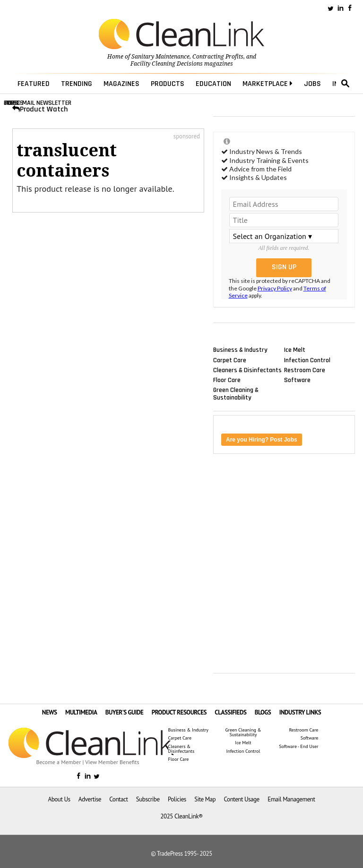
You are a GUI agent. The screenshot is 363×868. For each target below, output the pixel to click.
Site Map (205, 799)
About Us (59, 799)
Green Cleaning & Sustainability (236, 394)
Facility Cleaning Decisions (167, 64)
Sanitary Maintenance (160, 57)
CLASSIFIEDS (230, 712)
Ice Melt (295, 350)
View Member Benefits (112, 762)
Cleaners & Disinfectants (247, 370)
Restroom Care (305, 370)
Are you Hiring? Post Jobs (262, 440)
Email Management (291, 799)
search (346, 84)
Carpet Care (230, 360)
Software (297, 380)
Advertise (90, 799)
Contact (118, 799)
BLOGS (263, 712)
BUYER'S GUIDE (125, 712)
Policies (177, 799)
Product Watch (40, 109)
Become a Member (59, 762)
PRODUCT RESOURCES (179, 712)
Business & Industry (240, 350)
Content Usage (242, 799)
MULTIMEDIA (81, 712)
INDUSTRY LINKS (300, 712)
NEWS (50, 712)
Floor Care (227, 380)
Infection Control (307, 360)
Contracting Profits (218, 57)
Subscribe (148, 799)
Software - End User (298, 747)
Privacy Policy (275, 288)
